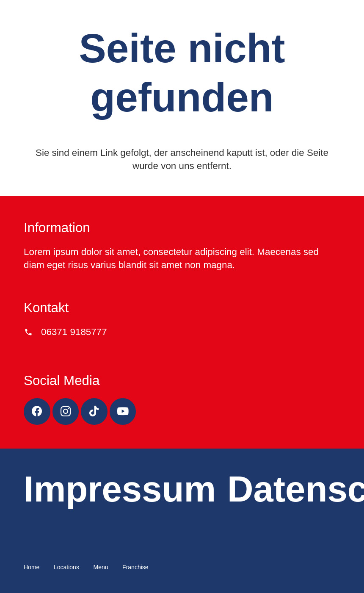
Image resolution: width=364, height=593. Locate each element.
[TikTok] (94, 411)
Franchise (135, 567)
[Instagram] (66, 411)
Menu (101, 567)
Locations (66, 567)
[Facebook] (37, 411)
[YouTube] (123, 411)
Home (32, 567)
